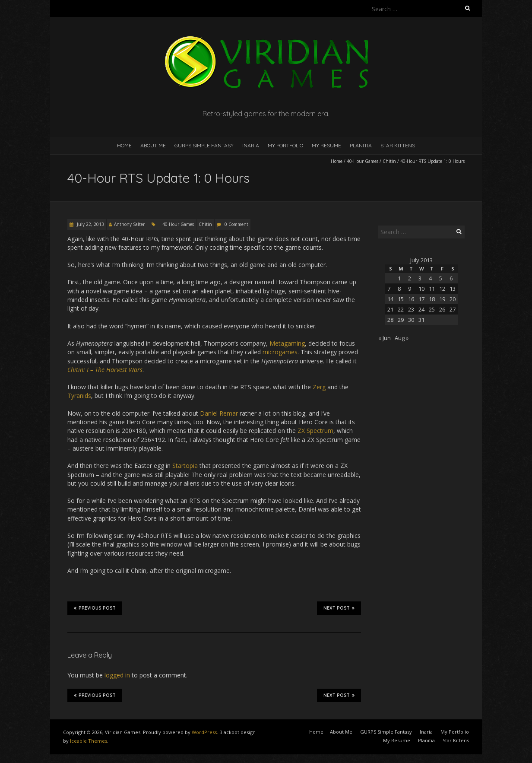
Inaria (251, 145)
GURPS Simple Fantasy (204, 145)
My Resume (326, 145)
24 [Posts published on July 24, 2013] (421, 309)
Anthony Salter (129, 224)
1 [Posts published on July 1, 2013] (399, 278)
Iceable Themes (89, 741)
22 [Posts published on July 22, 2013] (401, 309)
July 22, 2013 (90, 224)
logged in (117, 675)
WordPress (204, 732)
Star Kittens (398, 145)
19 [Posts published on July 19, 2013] (442, 299)
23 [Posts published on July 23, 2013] (411, 309)
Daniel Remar (219, 413)
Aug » (402, 338)
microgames (280, 352)
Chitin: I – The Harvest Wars (105, 370)
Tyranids (79, 396)
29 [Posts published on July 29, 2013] (401, 320)
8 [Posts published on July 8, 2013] (399, 289)
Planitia (361, 145)
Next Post (339, 608)
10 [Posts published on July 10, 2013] (421, 289)
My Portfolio (285, 145)
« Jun (385, 338)
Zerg (319, 387)
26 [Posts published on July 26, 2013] (442, 309)
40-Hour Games (363, 161)
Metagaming (287, 343)
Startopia (185, 466)
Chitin (389, 161)
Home (124, 145)
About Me (153, 145)
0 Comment (236, 224)
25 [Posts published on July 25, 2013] (432, 309)
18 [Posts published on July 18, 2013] (432, 299)
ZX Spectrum (315, 431)
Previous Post (95, 608)
